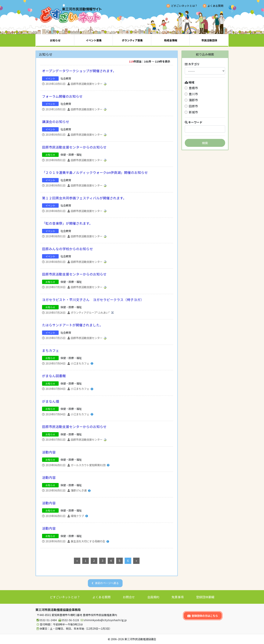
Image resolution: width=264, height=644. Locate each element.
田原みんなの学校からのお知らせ (68, 249)
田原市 (191, 106)
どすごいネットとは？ (184, 6)
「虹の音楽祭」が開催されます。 (67, 223)
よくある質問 (215, 6)
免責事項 (178, 597)
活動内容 (49, 452)
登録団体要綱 (205, 597)
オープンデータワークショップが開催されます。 (79, 71)
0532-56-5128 (68, 620)
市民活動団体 (209, 40)
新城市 (191, 112)
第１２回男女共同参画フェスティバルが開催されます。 (84, 198)
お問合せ (129, 597)
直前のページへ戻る (107, 583)
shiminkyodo (103, 620)
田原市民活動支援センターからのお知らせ (74, 147)
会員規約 (153, 597)
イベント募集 (94, 40)
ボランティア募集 (132, 40)
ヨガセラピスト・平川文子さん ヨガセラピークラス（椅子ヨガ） (93, 300)
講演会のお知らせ (56, 122)
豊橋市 (191, 88)
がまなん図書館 (54, 376)
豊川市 (191, 94)
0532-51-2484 (46, 620)
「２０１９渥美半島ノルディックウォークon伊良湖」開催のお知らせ (95, 172)
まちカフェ (51, 350)
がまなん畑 (51, 401)
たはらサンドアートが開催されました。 (73, 325)
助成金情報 (171, 40)
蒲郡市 (191, 100)
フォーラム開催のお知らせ (62, 96)
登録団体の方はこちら (203, 616)
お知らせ (55, 40)
